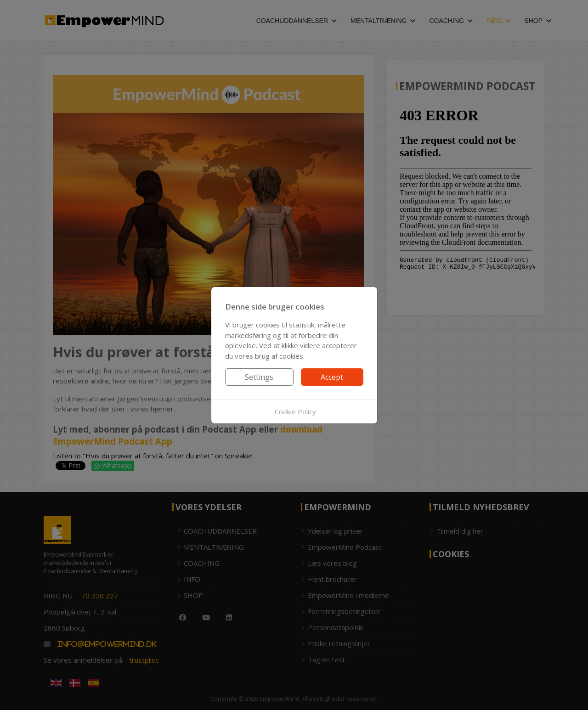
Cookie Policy (295, 411)
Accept (332, 377)
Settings (259, 377)
